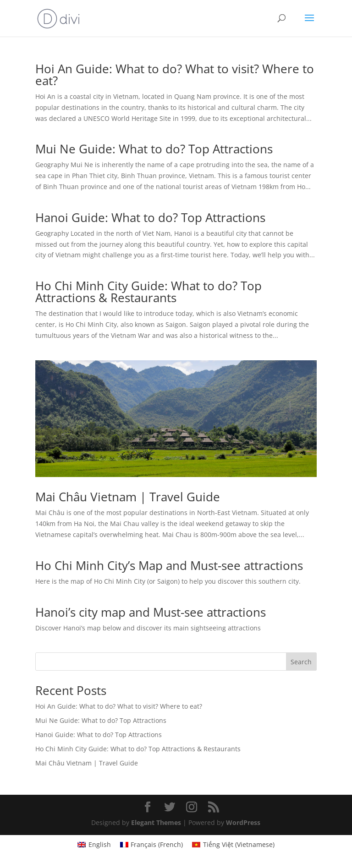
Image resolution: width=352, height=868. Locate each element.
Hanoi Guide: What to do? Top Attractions (150, 217)
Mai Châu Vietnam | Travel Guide (128, 497)
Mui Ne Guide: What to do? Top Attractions (154, 149)
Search (301, 662)
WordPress (243, 822)
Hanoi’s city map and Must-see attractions (151, 612)
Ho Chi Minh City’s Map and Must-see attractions (169, 565)
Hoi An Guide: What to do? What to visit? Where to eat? (175, 75)
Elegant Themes (156, 822)
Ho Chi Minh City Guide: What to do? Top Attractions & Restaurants (148, 292)
